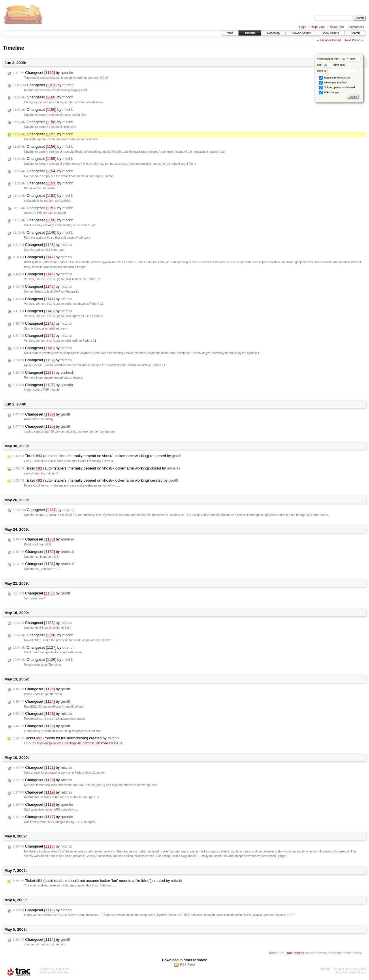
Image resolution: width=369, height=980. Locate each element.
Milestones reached (333, 83)
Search (355, 33)
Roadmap (273, 33)
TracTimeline (295, 953)
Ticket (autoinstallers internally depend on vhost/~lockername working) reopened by (97, 456)
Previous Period (331, 40)
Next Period (353, 40)
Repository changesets (335, 78)
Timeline (250, 33)
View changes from (339, 59)
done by (337, 71)
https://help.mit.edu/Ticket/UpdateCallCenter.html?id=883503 (75, 743)
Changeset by (43, 73)
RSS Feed (188, 964)
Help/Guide (318, 27)
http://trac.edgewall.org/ (351, 972)
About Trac (337, 27)
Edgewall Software (56, 972)
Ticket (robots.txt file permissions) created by (66, 738)
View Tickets (331, 33)
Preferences (356, 27)
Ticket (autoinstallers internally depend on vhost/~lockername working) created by (95, 480)
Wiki (230, 33)
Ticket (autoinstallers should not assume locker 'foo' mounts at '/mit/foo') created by (97, 881)
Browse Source (301, 33)
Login (303, 27)
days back (334, 65)
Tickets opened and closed (337, 88)
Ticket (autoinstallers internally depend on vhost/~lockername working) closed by (97, 468)
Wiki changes (329, 92)
